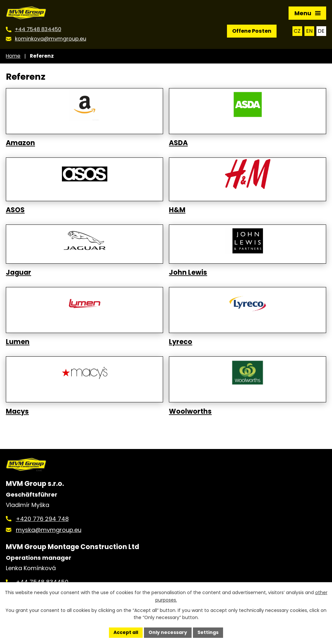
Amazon (20, 143)
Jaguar (18, 272)
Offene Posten (252, 31)
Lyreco (181, 342)
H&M (177, 210)
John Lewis (188, 272)
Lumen (18, 342)
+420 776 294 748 (42, 519)
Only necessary (168, 632)
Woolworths (190, 411)
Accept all (126, 632)
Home (13, 56)
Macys (17, 411)
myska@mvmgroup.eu (49, 530)
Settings (208, 632)
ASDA (178, 143)
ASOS (15, 210)
